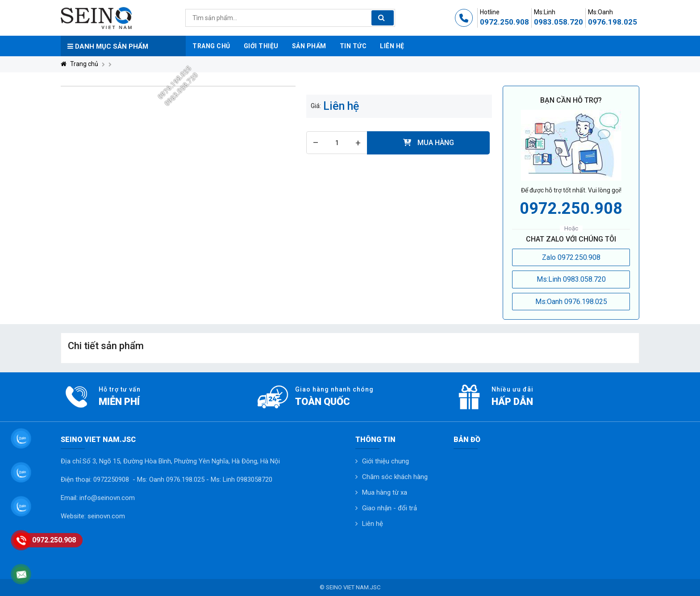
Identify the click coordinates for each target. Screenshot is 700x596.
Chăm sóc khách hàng (395, 477)
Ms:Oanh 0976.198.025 (571, 302)
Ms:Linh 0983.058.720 (571, 279)
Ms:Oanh (600, 12)
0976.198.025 (612, 22)
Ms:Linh (545, 12)
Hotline (490, 12)
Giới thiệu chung (385, 461)
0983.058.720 (558, 22)
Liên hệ (373, 524)
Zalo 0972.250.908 (571, 257)
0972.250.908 (504, 22)
